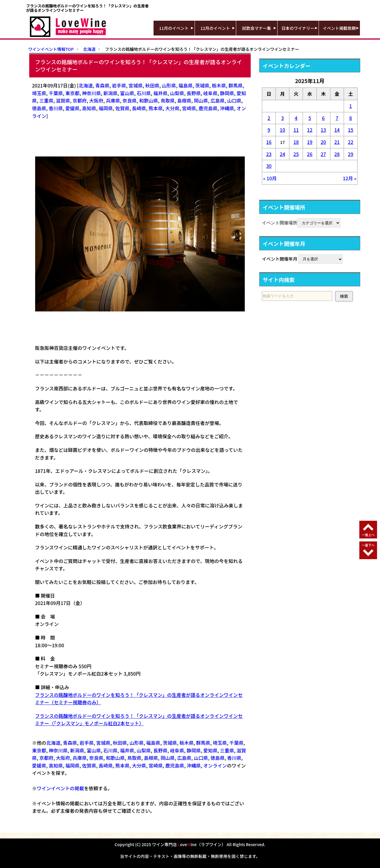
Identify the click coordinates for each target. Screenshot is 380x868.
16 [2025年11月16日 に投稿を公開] (269, 142)
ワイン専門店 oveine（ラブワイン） (189, 844)
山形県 (169, 85)
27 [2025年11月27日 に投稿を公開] (323, 154)
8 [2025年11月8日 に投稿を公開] (351, 118)
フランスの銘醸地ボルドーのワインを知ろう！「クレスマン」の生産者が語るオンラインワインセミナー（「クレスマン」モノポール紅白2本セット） (139, 720)
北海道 (86, 85)
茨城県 (202, 85)
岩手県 (119, 85)
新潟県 (110, 93)
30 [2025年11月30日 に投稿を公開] (269, 166)
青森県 (102, 85)
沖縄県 (227, 108)
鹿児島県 (208, 108)
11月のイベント (174, 28)
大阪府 (96, 100)
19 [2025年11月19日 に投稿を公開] (310, 142)
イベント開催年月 (280, 258)
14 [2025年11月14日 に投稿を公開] (337, 130)
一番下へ (368, 545)
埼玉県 (39, 93)
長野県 (194, 93)
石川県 (144, 93)
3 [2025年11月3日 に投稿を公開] (282, 118)
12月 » (350, 178)
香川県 (56, 108)
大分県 (172, 108)
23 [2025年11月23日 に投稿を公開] (269, 154)
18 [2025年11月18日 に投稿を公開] (296, 142)
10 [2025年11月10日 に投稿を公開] (283, 130)
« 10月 (270, 178)
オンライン (215, 765)
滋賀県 (63, 100)
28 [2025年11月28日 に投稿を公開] (337, 154)
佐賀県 (122, 108)
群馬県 (236, 85)
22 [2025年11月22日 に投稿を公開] (350, 142)
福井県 (160, 93)
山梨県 (177, 93)
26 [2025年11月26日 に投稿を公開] (310, 154)
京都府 (80, 100)
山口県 (234, 100)
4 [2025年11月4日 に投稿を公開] (296, 118)
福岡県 (106, 108)
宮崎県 (189, 108)
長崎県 (139, 108)
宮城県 (136, 85)
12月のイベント (215, 28)
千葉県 (56, 93)
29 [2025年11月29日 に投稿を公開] (350, 154)
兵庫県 (113, 100)
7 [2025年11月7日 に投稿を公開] (337, 118)
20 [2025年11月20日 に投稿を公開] (323, 142)
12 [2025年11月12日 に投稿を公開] (310, 130)
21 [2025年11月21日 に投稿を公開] (337, 142)
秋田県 (152, 85)
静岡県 (227, 93)
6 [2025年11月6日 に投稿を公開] (323, 118)
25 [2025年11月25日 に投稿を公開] (296, 154)
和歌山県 (149, 100)
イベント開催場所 (280, 223)
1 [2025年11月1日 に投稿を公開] (351, 106)
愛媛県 (72, 108)
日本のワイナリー (298, 28)
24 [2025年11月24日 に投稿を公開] (283, 154)
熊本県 (156, 108)
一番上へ (368, 535)
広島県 (218, 100)
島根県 (184, 100)
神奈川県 (92, 93)
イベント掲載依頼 (339, 28)
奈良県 (130, 100)
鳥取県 (168, 100)
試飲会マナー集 (257, 28)
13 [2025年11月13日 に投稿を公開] (323, 130)
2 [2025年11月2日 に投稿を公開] (269, 118)
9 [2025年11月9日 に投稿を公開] (269, 130)
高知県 (89, 108)
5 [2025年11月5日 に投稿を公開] (310, 118)
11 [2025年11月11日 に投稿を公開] (296, 130)
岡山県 (201, 100)
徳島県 (39, 108)
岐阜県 (210, 93)
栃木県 (219, 85)
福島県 (186, 85)
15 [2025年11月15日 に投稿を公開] (350, 130)
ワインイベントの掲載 (61, 788)
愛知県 (210, 750)
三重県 (46, 100)
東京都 (72, 93)
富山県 (127, 93)
